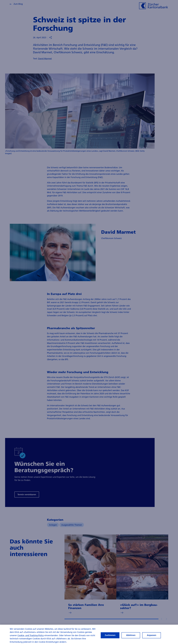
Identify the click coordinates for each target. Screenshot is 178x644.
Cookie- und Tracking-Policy (31, 636)
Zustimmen (110, 636)
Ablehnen (131, 636)
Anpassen (152, 636)
